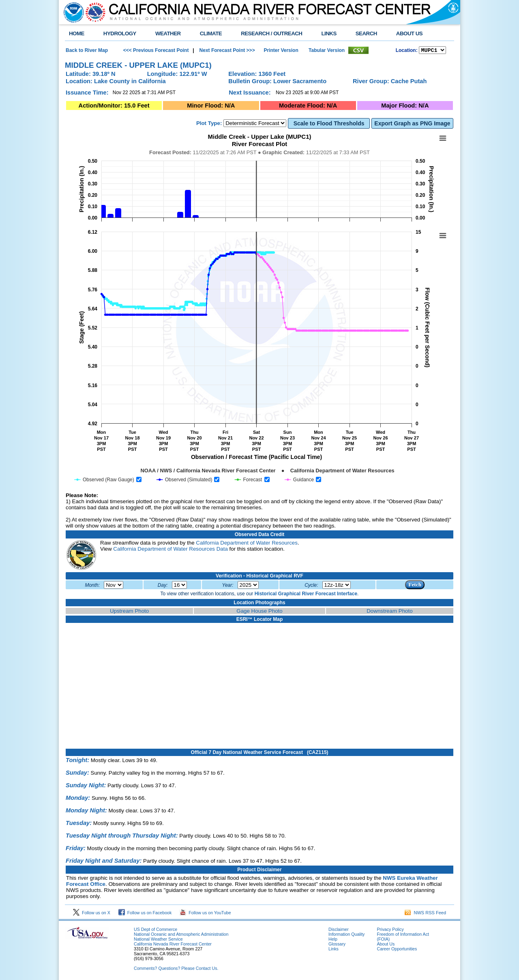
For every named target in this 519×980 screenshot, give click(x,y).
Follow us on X (92, 914)
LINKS (329, 33)
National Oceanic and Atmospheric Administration (181, 935)
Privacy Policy (390, 930)
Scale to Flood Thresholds (329, 125)
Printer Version (281, 51)
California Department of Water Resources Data (170, 550)
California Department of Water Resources (247, 544)
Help (333, 940)
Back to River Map (87, 51)
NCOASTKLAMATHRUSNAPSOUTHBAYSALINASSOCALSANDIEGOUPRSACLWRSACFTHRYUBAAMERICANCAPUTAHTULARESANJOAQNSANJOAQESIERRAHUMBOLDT (432, 51)
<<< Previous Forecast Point (156, 51)
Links (333, 950)
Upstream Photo (129, 612)
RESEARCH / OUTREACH (271, 33)
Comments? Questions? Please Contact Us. (176, 969)
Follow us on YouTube (205, 914)
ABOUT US (409, 33)
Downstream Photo (389, 612)
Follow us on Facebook (145, 914)
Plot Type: (209, 124)
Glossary (337, 945)
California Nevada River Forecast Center (173, 945)
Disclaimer (339, 930)
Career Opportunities (397, 950)
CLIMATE (211, 33)
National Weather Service (158, 940)
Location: (407, 51)
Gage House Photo (259, 612)
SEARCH (366, 33)
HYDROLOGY (120, 33)
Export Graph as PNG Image (412, 125)
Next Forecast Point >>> (226, 51)
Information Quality (346, 935)
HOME (77, 33)
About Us (386, 945)
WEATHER (168, 33)
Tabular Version (327, 51)
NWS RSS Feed (425, 914)
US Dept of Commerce (155, 930)
